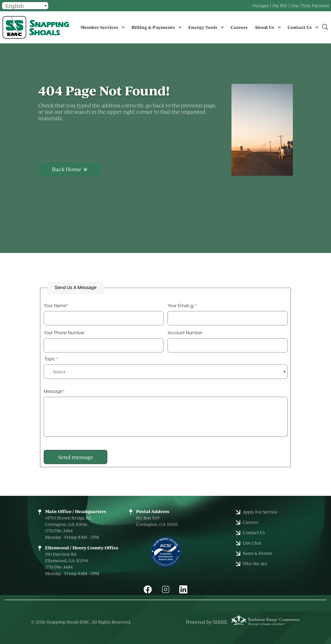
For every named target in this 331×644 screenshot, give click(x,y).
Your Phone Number (64, 333)
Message (53, 392)
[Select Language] (25, 6)
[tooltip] (192, 306)
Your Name (55, 306)
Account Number (185, 333)
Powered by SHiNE (207, 622)
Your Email (181, 306)
